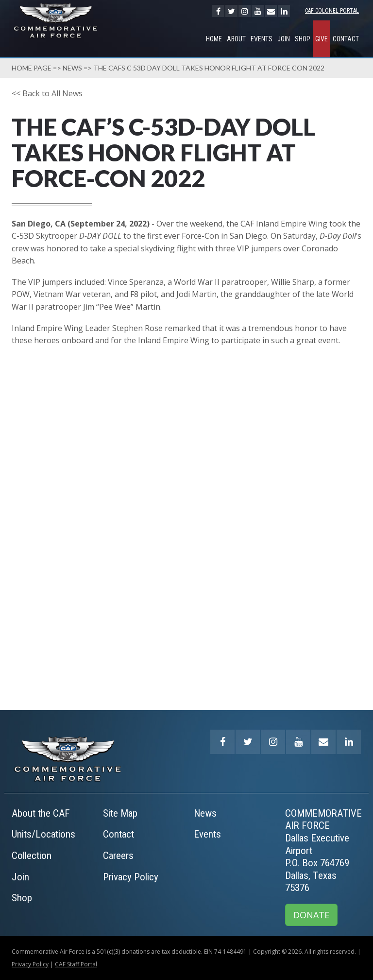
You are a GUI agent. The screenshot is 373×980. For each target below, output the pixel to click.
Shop (303, 39)
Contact (346, 39)
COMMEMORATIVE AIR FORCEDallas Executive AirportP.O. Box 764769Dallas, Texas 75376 (323, 851)
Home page (32, 68)
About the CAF (41, 813)
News (72, 68)
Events (262, 39)
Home (214, 39)
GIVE (322, 39)
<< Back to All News (47, 93)
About (236, 39)
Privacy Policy (131, 877)
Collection (32, 856)
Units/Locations (43, 834)
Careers (118, 856)
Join (284, 39)
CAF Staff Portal (76, 964)
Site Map (120, 813)
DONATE (311, 915)
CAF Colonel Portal (332, 11)
